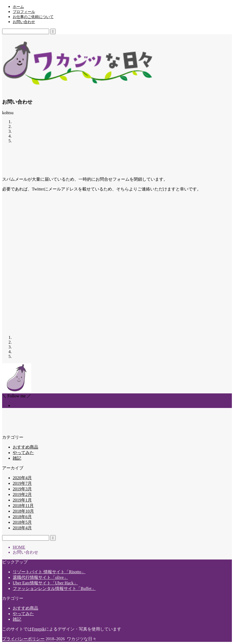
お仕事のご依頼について (33, 17)
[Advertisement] (99, 159)
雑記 (17, 458)
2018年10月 (23, 511)
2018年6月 (22, 517)
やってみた (23, 453)
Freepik (38, 629)
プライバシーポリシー (23, 639)
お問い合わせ (24, 22)
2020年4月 (22, 478)
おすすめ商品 (25, 447)
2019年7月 (22, 483)
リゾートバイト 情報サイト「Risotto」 (49, 572)
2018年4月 (22, 528)
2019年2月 (22, 494)
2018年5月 (22, 522)
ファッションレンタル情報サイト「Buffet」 (54, 589)
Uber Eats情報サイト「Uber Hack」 (45, 583)
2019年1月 (22, 500)
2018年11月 (23, 506)
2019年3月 (22, 489)
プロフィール (24, 12)
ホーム (18, 7)
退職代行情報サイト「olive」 (40, 577)
